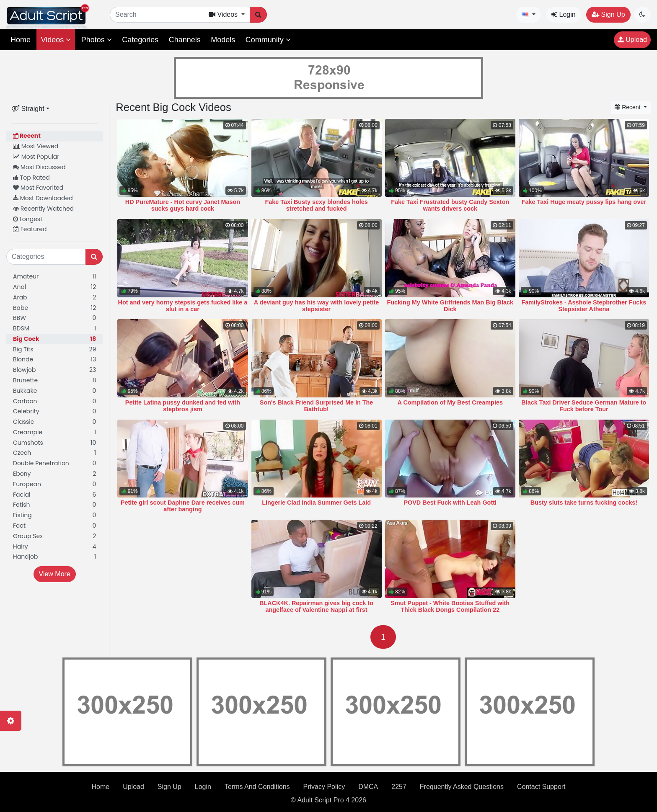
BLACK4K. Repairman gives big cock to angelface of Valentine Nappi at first (316, 606)
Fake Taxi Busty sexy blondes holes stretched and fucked (316, 205)
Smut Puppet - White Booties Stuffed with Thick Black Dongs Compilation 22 (450, 606)
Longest (28, 219)
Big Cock (54, 339)
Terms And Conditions (257, 787)
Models (223, 40)
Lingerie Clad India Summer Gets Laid (316, 503)
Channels (185, 40)
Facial (54, 495)
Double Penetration (54, 463)
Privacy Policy (324, 787)
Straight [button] (28, 109)
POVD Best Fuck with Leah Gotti (450, 503)
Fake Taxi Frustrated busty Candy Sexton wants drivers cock (450, 205)
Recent (27, 136)
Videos (56, 40)
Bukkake (54, 391)
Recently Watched (43, 209)
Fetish (54, 505)
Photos (97, 40)
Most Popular (36, 157)
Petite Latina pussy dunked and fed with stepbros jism (183, 406)
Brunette (54, 380)
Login (564, 14)
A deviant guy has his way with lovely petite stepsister (317, 306)
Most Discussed (39, 167)
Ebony (54, 474)
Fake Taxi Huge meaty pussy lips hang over (584, 202)
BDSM (54, 329)
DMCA (368, 787)
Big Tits (54, 349)
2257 (399, 787)
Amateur (54, 277)
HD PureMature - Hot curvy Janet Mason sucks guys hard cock (183, 205)
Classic (54, 422)
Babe (54, 308)
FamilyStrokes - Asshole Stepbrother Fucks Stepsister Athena (584, 306)
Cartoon (54, 401)
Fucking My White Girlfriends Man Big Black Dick (450, 306)
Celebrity (54, 411)
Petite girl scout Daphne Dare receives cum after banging (183, 506)
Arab (54, 298)
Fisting (54, 515)
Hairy (54, 547)
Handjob (54, 557)
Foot (54, 526)
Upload (632, 40)
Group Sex (54, 536)
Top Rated (31, 178)
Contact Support (541, 787)
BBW (54, 318)
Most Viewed (36, 146)
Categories (140, 40)
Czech (54, 453)
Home (21, 40)
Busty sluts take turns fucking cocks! (584, 503)
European (54, 484)
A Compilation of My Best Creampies (450, 402)
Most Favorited (38, 188)
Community (268, 40)
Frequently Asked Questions (462, 787)
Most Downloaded (43, 198)
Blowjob (54, 370)
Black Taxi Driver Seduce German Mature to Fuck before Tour (584, 406)
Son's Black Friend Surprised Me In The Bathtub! (317, 406)
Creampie (54, 432)
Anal (54, 287)
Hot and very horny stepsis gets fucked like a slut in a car (183, 306)
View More (55, 574)
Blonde (54, 360)
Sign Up (608, 14)
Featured (30, 229)
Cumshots (54, 443)
